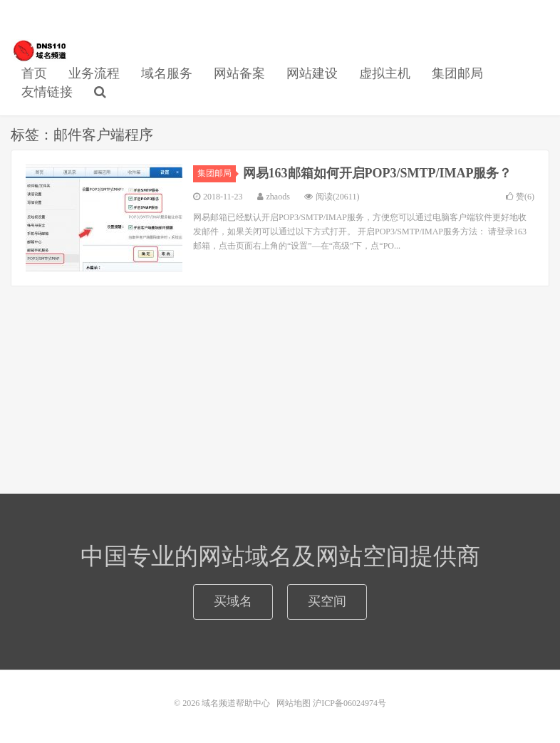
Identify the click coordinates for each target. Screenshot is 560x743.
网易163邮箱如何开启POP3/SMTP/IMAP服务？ (378, 173)
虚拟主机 (385, 73)
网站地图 (294, 703)
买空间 (327, 601)
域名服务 (167, 73)
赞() (520, 197)
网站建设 (312, 73)
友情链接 (47, 92)
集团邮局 (457, 73)
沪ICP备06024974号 (349, 703)
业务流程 (94, 73)
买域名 (233, 601)
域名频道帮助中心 (39, 51)
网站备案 (239, 73)
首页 (34, 73)
